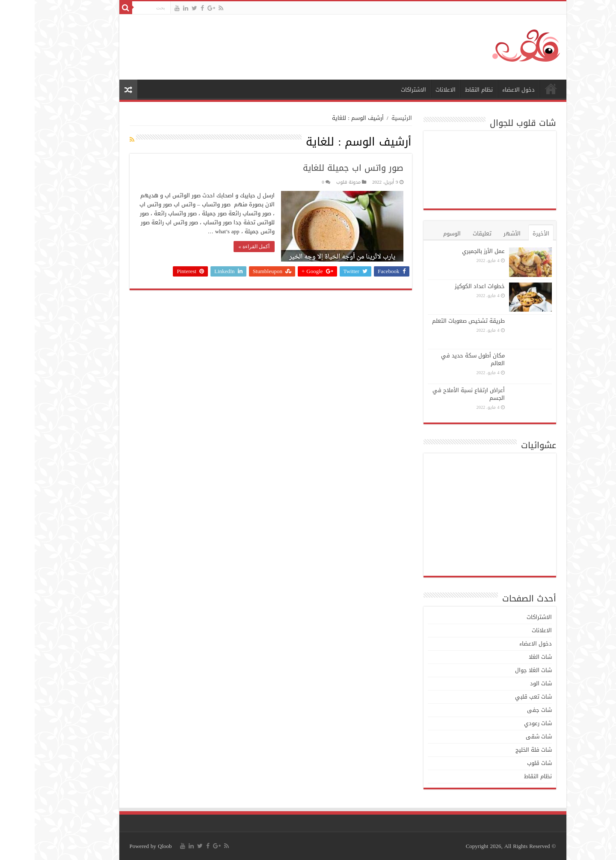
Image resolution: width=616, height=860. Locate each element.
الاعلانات (411, 90)
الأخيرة (506, 234)
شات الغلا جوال (499, 670)
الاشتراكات (379, 90)
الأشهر (477, 234)
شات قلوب (505, 763)
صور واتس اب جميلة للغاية (318, 168)
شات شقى (504, 737)
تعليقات (447, 234)
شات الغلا (506, 657)
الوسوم (417, 234)
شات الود (506, 683)
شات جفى (505, 710)
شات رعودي (503, 723)
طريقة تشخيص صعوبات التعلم (434, 321)
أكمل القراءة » (219, 247)
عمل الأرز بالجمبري (449, 251)
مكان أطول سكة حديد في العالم (438, 359)
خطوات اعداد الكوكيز (445, 286)
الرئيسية (516, 89)
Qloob (130, 846)
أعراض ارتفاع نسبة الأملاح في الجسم (434, 394)
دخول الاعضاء (484, 90)
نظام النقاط (444, 90)
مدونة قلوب (314, 182)
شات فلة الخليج (499, 750)
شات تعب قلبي (499, 697)
